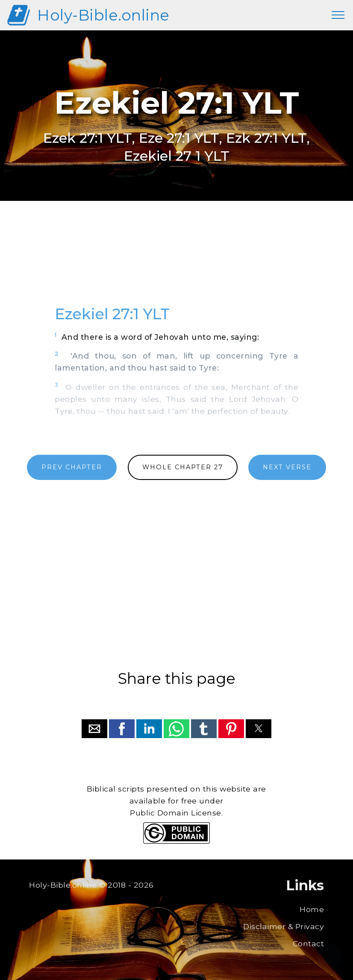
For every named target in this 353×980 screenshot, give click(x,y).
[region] (176, 262)
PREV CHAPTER (72, 467)
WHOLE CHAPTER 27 (183, 467)
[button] (94, 729)
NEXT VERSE (287, 467)
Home (312, 909)
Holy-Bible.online (103, 15)
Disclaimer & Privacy (284, 926)
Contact (309, 943)
